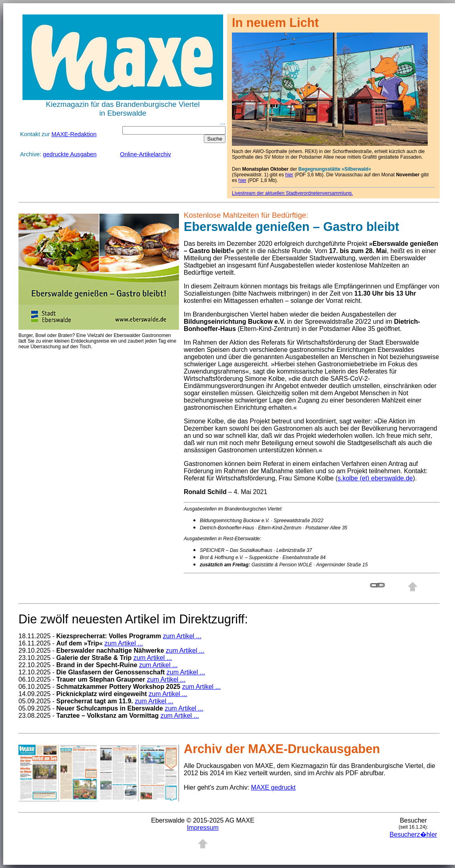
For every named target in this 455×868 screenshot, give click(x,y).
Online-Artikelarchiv (145, 154)
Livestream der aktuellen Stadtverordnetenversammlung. (292, 193)
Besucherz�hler (413, 834)
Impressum (203, 828)
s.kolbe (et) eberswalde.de (375, 478)
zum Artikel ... (182, 636)
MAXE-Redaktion (74, 134)
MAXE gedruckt (273, 787)
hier (289, 175)
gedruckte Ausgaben (70, 154)
